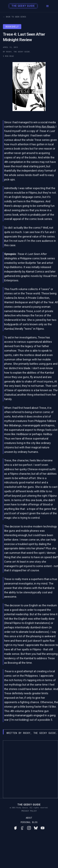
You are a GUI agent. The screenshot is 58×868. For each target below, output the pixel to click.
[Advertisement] (29, 769)
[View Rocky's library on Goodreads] (22, 827)
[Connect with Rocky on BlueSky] (36, 827)
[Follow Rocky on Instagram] (29, 827)
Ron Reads (48, 127)
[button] (48, 6)
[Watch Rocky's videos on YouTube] (43, 827)
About (29, 818)
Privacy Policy (29, 811)
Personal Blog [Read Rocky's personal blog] (29, 822)
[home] (22, 6)
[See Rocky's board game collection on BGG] (15, 827)
